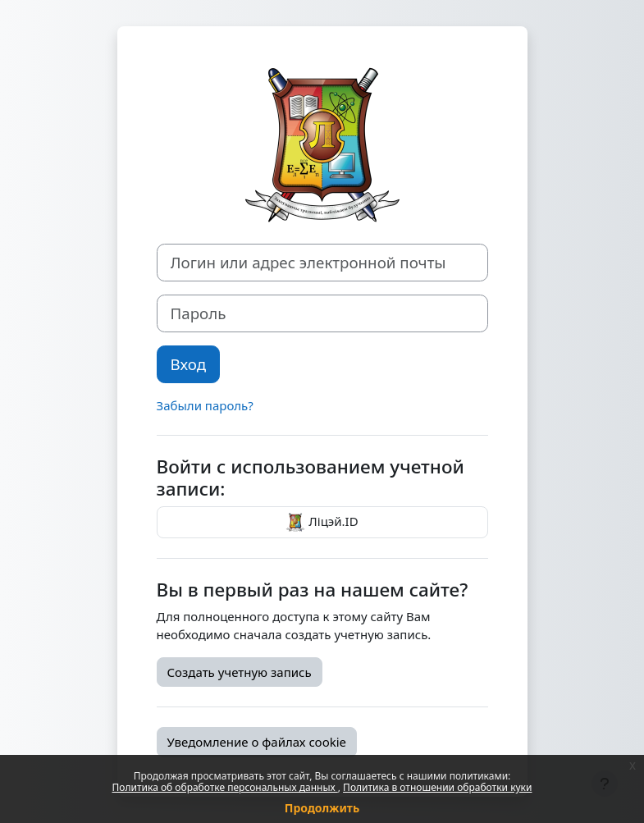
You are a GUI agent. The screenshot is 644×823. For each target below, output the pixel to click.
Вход (189, 364)
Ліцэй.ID (322, 523)
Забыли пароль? (205, 405)
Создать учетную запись (240, 672)
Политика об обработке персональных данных (225, 787)
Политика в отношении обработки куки (437, 787)
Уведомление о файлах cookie (257, 742)
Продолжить (322, 808)
